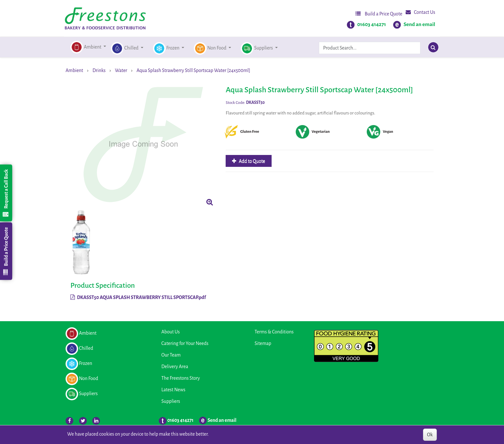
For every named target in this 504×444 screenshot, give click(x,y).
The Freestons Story (181, 378)
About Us (171, 332)
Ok (430, 435)
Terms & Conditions (274, 332)
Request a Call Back (6, 193)
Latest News (173, 390)
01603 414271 (372, 24)
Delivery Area (175, 367)
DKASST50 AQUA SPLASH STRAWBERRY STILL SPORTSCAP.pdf (138, 297)
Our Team (171, 355)
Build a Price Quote (379, 14)
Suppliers (171, 401)
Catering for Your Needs (185, 343)
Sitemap (263, 343)
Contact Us (420, 12)
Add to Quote (252, 161)
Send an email (419, 24)
